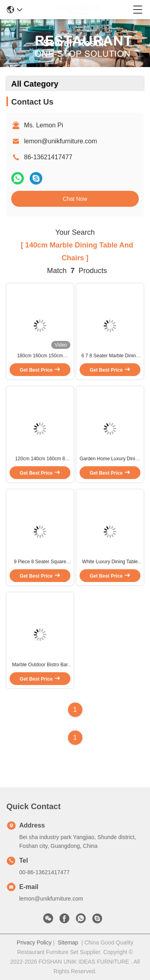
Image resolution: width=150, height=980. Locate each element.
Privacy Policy (34, 942)
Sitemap (68, 942)
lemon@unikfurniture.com (61, 141)
